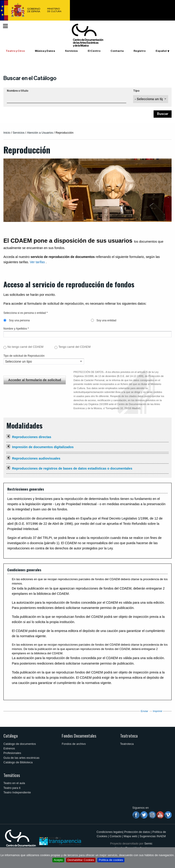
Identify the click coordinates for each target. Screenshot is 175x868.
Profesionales (12, 753)
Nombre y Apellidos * (16, 329)
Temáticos (12, 775)
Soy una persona (17, 320)
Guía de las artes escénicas (21, 758)
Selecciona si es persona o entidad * (26, 313)
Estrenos (9, 748)
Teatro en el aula (14, 783)
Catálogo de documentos (20, 744)
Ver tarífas (37, 262)
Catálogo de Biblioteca (18, 762)
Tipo (136, 91)
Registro (140, 51)
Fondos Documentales (79, 736)
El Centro (94, 51)
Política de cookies (111, 860)
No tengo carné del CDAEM (25, 347)
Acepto (58, 860)
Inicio (7, 133)
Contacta (117, 51)
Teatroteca (129, 736)
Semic (148, 843)
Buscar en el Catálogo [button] (30, 78)
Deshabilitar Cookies (81, 860)
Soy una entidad (104, 320)
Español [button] (161, 51)
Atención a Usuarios (40, 133)
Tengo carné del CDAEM (74, 347)
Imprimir (158, 711)
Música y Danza (45, 51)
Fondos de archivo (74, 744)
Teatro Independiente (17, 792)
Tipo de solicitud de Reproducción (24, 356)
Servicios (71, 51)
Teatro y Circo (15, 51)
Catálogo (11, 736)
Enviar (145, 711)
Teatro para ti (12, 788)
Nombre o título (18, 91)
